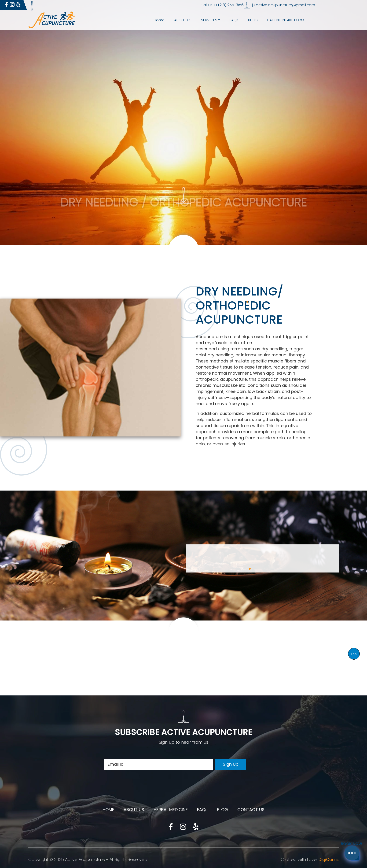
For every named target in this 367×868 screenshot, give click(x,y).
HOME (108, 810)
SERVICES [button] (209, 20)
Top (354, 654)
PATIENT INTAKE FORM (286, 20)
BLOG (253, 20)
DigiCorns (329, 860)
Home (159, 20)
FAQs (234, 20)
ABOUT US (183, 20)
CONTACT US (251, 810)
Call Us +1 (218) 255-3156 (222, 5)
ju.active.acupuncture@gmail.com (284, 5)
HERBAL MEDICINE (171, 810)
